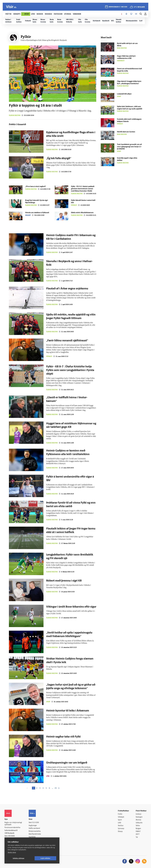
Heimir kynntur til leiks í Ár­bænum (68, 711)
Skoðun (121, 826)
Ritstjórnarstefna (35, 831)
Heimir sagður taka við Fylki (63, 737)
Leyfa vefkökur (45, 858)
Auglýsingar (33, 826)
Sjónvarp (121, 829)
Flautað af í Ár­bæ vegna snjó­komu (67, 289)
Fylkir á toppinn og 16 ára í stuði (35, 106)
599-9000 (11, 836)
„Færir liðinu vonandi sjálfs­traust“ (67, 341)
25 (56, 788)
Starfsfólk (32, 837)
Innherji (139, 814)
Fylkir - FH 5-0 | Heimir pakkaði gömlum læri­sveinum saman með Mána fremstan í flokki (83, 189)
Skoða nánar (12, 852)
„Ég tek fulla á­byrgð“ (59, 158)
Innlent (28, 215)
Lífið (48, 776)
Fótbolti (74, 205)
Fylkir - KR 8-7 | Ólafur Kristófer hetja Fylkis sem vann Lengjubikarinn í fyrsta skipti (70, 370)
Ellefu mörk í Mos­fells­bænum (82, 213)
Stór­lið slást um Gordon (126, 132)
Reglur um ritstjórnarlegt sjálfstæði (13, 824)
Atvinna (138, 820)
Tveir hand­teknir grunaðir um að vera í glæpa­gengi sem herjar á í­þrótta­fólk (129, 147)
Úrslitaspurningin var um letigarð (67, 763)
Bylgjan (138, 829)
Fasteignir (139, 817)
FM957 (138, 832)
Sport (48, 702)
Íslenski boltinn (15, 115)
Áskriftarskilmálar (35, 834)
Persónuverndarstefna (12, 828)
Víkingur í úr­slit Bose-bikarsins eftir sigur (71, 607)
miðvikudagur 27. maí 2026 (118, 7)
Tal (137, 837)
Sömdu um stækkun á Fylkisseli (37, 213)
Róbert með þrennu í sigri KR (64, 581)
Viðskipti (121, 817)
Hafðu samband (34, 828)
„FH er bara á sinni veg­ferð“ (36, 187)
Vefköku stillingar (19, 858)
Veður (138, 826)
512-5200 (35, 823)
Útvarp (120, 832)
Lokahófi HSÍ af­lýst (124, 94)
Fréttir (120, 814)
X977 (138, 834)
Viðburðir (139, 823)
